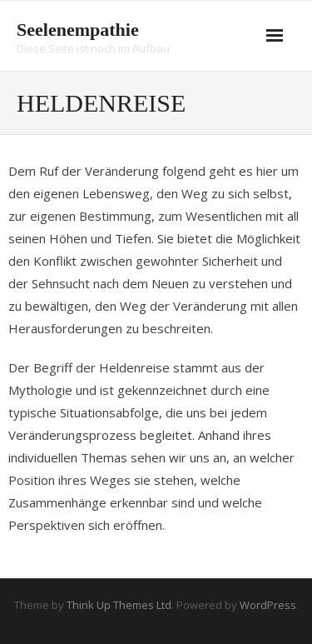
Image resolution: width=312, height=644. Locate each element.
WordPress (268, 605)
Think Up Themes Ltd (119, 605)
